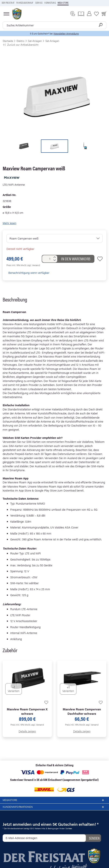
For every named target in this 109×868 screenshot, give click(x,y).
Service (39, 3)
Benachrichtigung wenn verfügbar (28, 273)
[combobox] (54, 25)
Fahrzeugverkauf (25, 3)
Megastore (54, 800)
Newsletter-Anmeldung (66, 33)
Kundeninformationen (54, 807)
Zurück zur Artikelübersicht (20, 45)
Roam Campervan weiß (24, 238)
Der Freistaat (8, 3)
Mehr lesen (9, 223)
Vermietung (50, 3)
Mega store (63, 3)
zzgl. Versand (34, 265)
